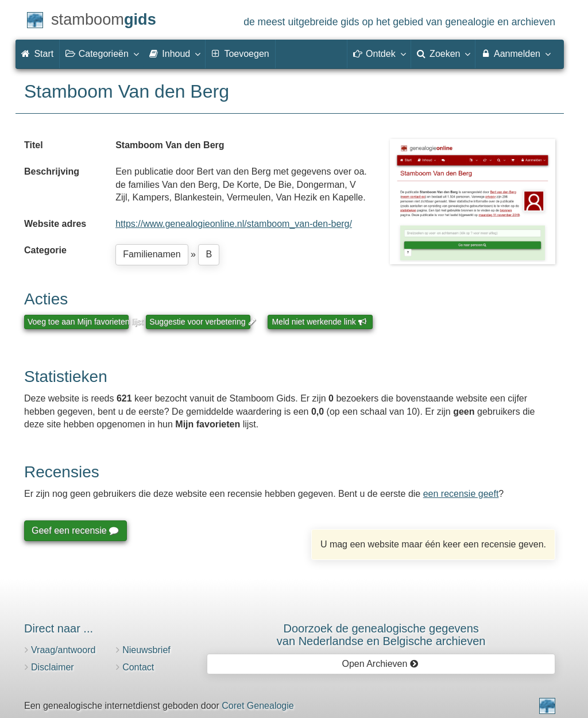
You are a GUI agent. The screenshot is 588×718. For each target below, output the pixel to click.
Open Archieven (380, 664)
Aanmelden (515, 53)
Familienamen (152, 254)
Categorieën (102, 53)
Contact (138, 667)
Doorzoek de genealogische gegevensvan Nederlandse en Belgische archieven (381, 635)
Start (37, 54)
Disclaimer (53, 667)
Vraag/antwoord (63, 650)
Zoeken (443, 53)
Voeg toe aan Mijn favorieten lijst (78, 322)
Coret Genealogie (258, 706)
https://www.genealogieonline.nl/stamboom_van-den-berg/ (234, 224)
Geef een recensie (75, 530)
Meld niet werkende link (319, 322)
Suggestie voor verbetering (200, 322)
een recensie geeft (461, 494)
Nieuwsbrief (146, 650)
